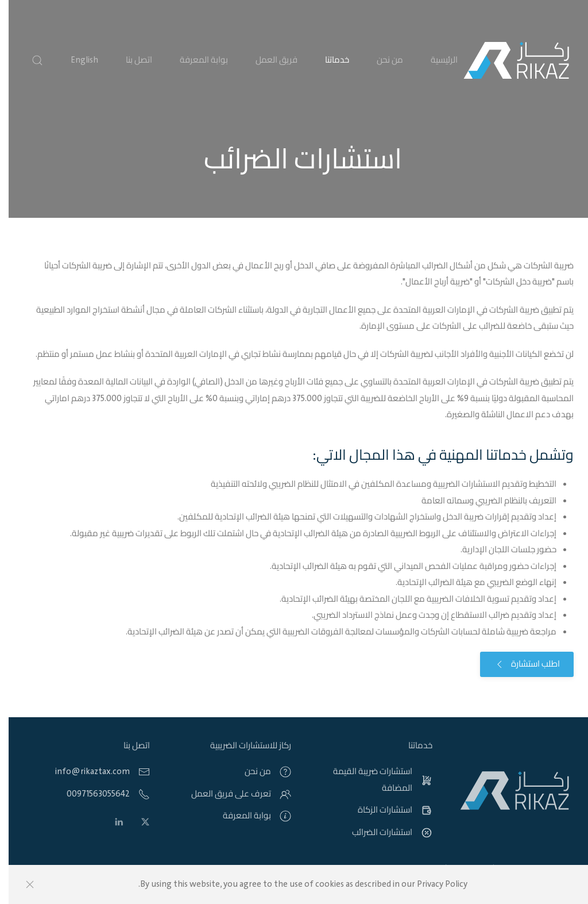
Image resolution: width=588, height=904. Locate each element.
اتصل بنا (130, 60)
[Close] (21, 884)
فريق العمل (268, 60)
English (76, 60)
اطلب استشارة (518, 664)
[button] (29, 60)
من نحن (381, 60)
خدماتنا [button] (328, 60)
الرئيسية (436, 60)
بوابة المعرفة (195, 60)
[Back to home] (508, 60)
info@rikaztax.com (84, 772)
